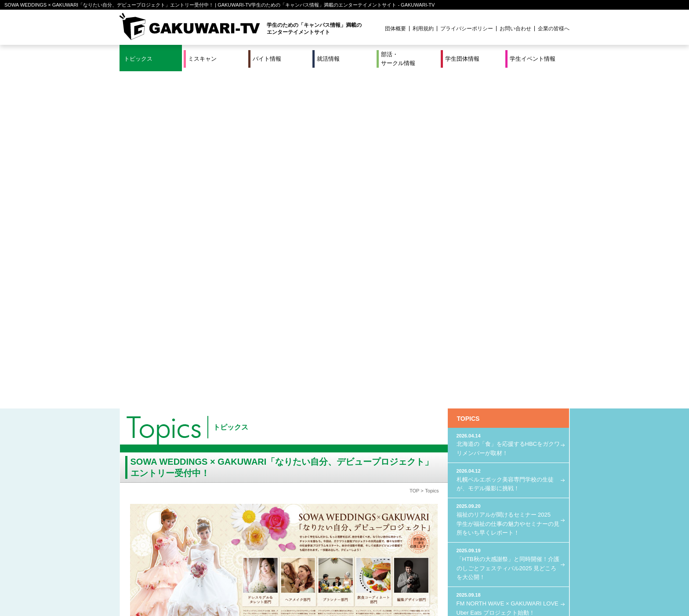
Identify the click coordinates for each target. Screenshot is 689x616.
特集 (285, 580)
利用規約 (423, 29)
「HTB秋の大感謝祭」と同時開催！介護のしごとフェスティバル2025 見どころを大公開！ (508, 226)
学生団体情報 (462, 59)
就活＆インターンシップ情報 (241, 580)
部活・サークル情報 (398, 59)
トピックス (138, 59)
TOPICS (468, 81)
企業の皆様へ (554, 29)
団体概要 (395, 29)
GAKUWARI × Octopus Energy (508, 297)
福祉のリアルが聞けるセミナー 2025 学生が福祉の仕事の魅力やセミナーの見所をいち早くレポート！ (508, 182)
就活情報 (328, 59)
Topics (432, 153)
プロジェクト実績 (285, 591)
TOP (414, 153)
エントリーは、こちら (279, 415)
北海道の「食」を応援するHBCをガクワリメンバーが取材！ (508, 107)
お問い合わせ (515, 29)
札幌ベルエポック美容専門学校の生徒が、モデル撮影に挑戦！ (508, 142)
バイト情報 (267, 59)
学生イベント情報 (533, 59)
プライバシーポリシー (467, 29)
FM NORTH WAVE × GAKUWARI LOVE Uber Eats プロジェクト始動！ (508, 266)
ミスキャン (202, 59)
